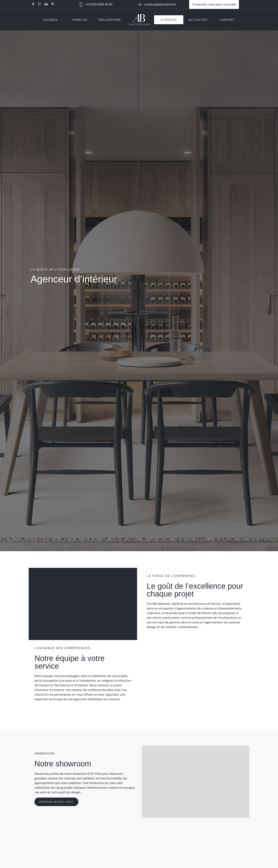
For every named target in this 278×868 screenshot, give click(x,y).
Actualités (198, 20)
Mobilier (80, 20)
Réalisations (110, 20)
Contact (227, 20)
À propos (169, 20)
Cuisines (51, 20)
